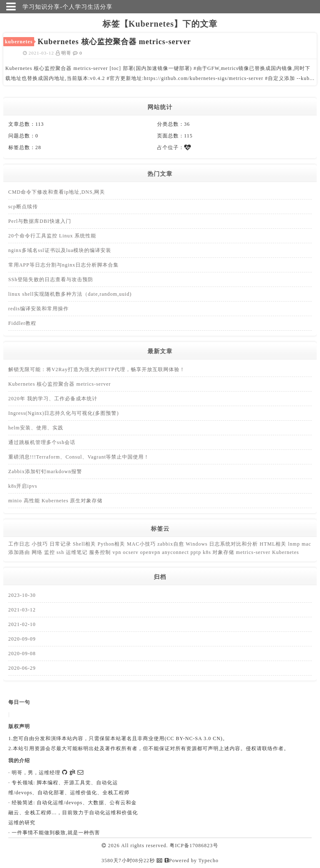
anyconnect (176, 552)
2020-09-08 (22, 653)
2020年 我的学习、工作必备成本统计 (53, 399)
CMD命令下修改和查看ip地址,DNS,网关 (57, 192)
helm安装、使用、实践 (36, 428)
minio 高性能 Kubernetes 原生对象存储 (56, 501)
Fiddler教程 (22, 323)
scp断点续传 (23, 207)
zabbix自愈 (172, 544)
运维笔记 (77, 552)
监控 (50, 552)
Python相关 (112, 544)
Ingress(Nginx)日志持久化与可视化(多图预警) (64, 413)
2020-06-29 (22, 668)
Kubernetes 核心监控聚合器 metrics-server (60, 384)
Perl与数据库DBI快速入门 (40, 221)
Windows (198, 544)
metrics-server (254, 552)
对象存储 (224, 552)
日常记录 (61, 544)
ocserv (131, 552)
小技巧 (41, 544)
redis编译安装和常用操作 (39, 309)
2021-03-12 (22, 610)
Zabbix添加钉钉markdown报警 (45, 471)
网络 (38, 552)
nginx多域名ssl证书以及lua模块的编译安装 (60, 250)
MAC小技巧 (142, 544)
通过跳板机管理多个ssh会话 (42, 442)
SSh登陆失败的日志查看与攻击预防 (51, 279)
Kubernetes (286, 552)
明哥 (65, 53)
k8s (208, 552)
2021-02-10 (22, 624)
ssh (61, 552)
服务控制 (101, 552)
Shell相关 (85, 544)
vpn (118, 552)
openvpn (151, 552)
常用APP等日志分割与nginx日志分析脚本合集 (64, 265)
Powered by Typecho (192, 861)
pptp (196, 552)
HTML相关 (274, 544)
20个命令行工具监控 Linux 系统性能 (52, 236)
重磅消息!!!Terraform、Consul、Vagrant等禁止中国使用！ (79, 457)
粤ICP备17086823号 (194, 846)
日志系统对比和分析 (234, 544)
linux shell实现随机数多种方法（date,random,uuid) (70, 294)
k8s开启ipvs (23, 486)
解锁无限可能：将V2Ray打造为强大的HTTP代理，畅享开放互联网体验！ (97, 369)
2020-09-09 (22, 639)
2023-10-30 (22, 595)
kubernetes (19, 42)
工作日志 (20, 544)
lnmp (295, 544)
